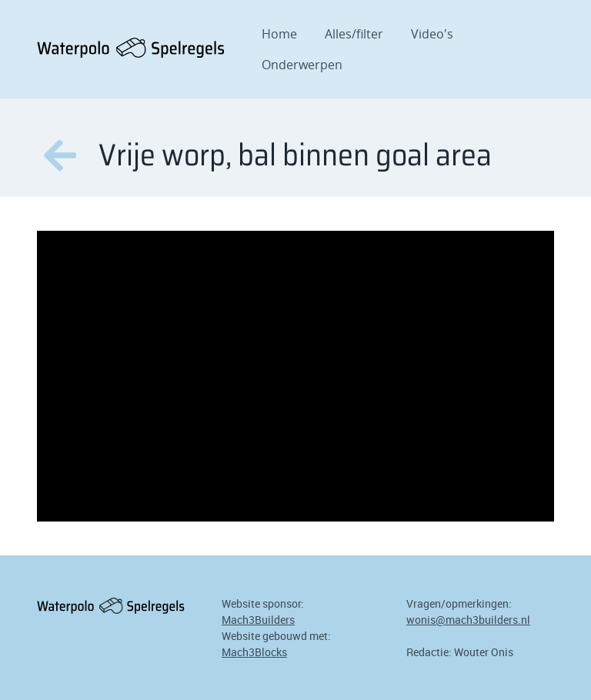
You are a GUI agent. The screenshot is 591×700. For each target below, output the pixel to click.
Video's (432, 34)
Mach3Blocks (254, 652)
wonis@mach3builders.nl (468, 620)
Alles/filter (354, 34)
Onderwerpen (302, 65)
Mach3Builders (258, 620)
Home (279, 34)
